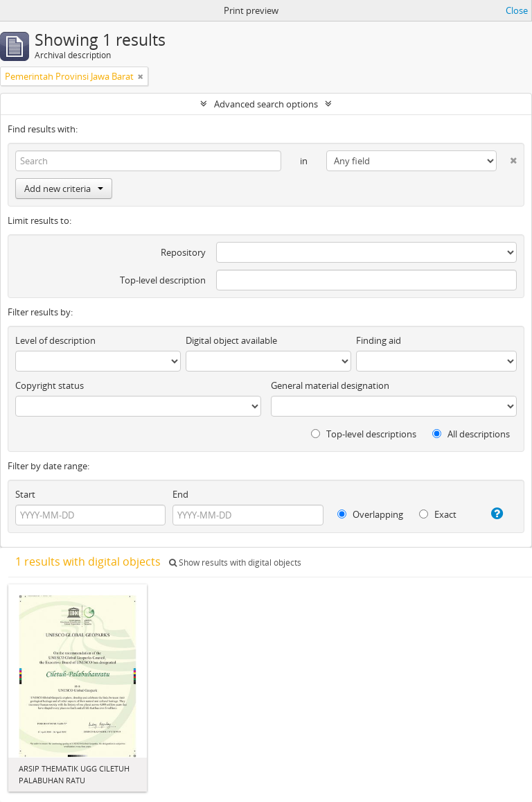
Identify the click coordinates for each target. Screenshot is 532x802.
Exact (438, 514)
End (180, 494)
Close (517, 10)
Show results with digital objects (235, 563)
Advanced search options (266, 104)
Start (25, 494)
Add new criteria (64, 189)
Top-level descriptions (364, 434)
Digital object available (231, 340)
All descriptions (471, 434)
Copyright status (50, 385)
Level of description (55, 340)
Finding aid (379, 340)
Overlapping (370, 514)
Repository (183, 252)
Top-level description (163, 280)
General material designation (330, 385)
